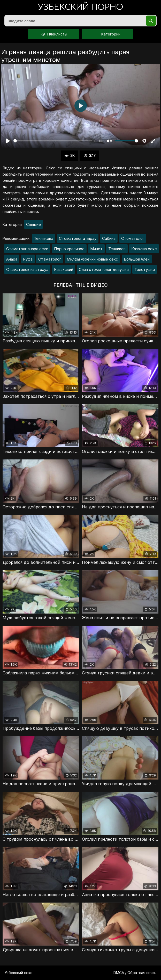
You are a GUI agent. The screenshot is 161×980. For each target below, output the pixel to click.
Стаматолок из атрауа (27, 269)
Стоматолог (133, 238)
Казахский (64, 269)
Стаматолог (50, 259)
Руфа (28, 259)
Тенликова (44, 238)
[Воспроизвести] (8, 141)
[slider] (53, 141)
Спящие (33, 224)
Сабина (109, 238)
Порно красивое (69, 249)
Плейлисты (54, 34)
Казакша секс (144, 249)
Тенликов (117, 249)
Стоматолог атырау (78, 238)
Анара (12, 259)
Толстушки (145, 269)
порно (81, 8)
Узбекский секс (18, 973)
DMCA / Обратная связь (135, 973)
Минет (96, 249)
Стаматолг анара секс (27, 249)
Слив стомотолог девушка (104, 269)
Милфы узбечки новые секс (92, 259)
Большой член (137, 259)
